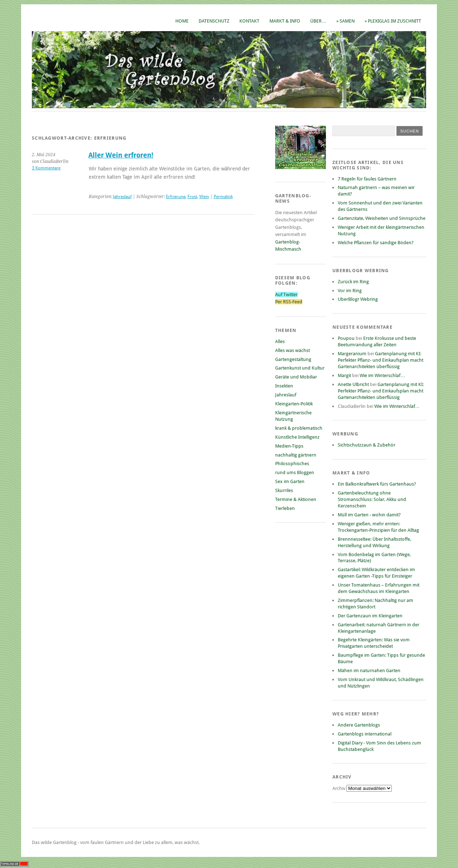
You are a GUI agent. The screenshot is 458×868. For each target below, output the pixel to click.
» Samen (345, 21)
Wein (204, 197)
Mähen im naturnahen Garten (369, 671)
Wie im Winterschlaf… (382, 375)
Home (182, 21)
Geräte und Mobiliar (296, 377)
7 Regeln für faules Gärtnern (367, 179)
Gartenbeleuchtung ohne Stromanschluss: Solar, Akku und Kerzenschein (372, 499)
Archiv (339, 788)
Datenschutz (214, 21)
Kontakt (249, 21)
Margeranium (352, 354)
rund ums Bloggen (295, 472)
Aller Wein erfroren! (121, 155)
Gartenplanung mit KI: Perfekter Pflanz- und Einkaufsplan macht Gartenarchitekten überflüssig (381, 360)
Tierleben (285, 508)
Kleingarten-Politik (294, 404)
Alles (280, 341)
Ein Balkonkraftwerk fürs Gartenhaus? (377, 484)
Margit (344, 375)
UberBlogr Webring (358, 299)
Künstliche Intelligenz (297, 437)
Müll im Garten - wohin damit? (369, 515)
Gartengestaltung (293, 359)
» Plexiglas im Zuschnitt (393, 21)
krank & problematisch (299, 428)
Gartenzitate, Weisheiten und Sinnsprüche (382, 218)
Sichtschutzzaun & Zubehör (367, 445)
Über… (318, 21)
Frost (192, 197)
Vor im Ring (350, 291)
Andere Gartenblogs (359, 725)
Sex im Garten (290, 481)
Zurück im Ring (353, 282)
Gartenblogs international (365, 734)
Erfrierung (176, 197)
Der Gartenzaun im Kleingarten (370, 616)
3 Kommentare (46, 168)
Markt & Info (285, 21)
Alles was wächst (293, 350)
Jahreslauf (122, 197)
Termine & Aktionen (296, 499)
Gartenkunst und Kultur (300, 368)
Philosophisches (292, 464)
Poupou (346, 338)
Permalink (223, 197)
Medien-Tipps (289, 446)
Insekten (284, 386)
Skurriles (284, 490)
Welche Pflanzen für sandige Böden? (376, 243)
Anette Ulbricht (353, 384)
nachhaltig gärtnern (296, 455)
